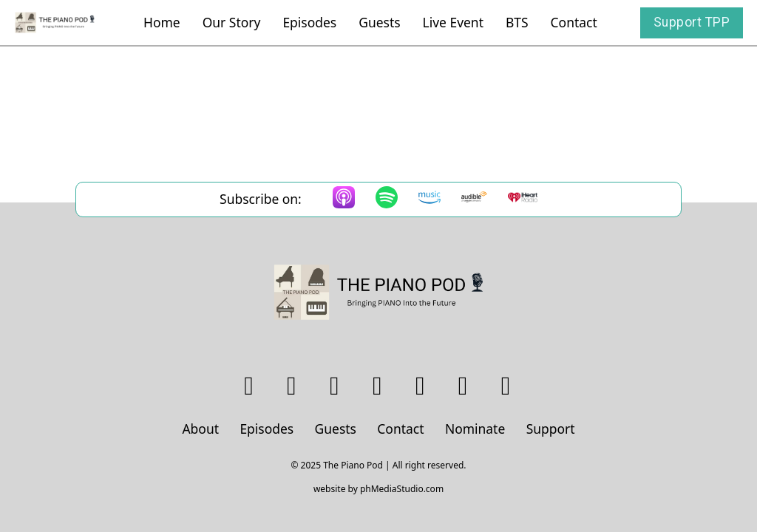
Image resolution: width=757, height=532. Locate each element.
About (200, 429)
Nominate (475, 429)
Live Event (453, 22)
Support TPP (692, 22)
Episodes (309, 22)
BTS (517, 22)
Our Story (232, 22)
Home (162, 22)
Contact (574, 22)
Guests (379, 22)
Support (551, 429)
